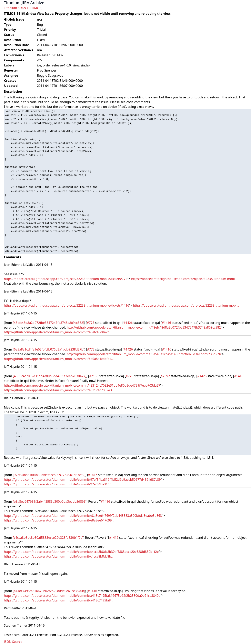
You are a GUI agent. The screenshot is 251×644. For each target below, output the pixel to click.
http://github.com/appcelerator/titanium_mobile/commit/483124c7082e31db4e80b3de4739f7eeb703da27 (82, 385)
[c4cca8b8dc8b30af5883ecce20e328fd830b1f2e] (48, 538)
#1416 (166, 323)
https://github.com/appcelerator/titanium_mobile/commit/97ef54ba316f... (58, 484)
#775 (91, 323)
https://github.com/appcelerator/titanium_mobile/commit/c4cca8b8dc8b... (59, 556)
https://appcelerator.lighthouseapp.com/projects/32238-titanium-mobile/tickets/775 (66, 279)
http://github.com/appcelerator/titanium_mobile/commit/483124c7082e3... (59, 390)
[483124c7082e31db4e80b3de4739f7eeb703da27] (50, 376)
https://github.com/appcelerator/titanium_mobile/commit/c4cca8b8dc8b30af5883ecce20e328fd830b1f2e (81, 552)
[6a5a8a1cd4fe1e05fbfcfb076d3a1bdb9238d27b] (48, 349)
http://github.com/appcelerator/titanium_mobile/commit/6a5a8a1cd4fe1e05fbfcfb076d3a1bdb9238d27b (144, 354)
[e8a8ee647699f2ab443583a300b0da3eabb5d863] (50, 501)
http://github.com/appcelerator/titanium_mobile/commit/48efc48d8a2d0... (59, 332)
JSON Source (13, 642)
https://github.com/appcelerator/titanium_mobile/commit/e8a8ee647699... (59, 520)
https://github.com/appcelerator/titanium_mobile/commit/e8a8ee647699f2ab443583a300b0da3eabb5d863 (83, 516)
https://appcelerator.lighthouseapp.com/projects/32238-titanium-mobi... (184, 279)
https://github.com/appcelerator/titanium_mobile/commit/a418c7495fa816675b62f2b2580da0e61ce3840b (82, 596)
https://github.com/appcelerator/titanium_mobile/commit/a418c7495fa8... (59, 600)
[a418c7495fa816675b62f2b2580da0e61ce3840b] (49, 591)
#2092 (165, 376)
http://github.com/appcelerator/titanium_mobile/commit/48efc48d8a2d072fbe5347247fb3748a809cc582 (144, 327)
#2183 (94, 376)
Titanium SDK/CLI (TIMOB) (23, 8)
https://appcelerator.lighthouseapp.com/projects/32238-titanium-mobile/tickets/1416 (66, 305)
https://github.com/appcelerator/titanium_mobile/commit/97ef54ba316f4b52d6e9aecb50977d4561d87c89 (82, 480)
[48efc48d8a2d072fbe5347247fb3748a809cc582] (48, 323)
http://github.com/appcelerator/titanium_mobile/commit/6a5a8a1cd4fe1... (59, 359)
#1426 (128, 323)
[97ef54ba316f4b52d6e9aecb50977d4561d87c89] (49, 475)
